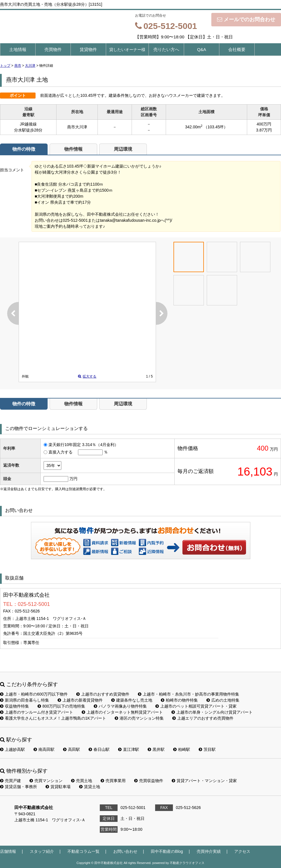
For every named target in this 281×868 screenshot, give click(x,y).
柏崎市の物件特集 (179, 700)
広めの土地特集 (223, 700)
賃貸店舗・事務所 (18, 787)
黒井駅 (156, 749)
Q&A (202, 49)
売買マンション (46, 781)
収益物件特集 (14, 706)
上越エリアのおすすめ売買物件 (203, 718)
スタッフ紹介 (42, 851)
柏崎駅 (182, 749)
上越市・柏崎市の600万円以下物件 (34, 694)
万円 (73, 479)
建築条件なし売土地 (132, 700)
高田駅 (72, 749)
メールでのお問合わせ (246, 19)
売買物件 (53, 49)
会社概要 (237, 49)
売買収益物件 (149, 781)
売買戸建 (10, 781)
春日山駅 (99, 749)
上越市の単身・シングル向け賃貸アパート (212, 712)
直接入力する (61, 452)
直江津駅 (129, 749)
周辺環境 (123, 149)
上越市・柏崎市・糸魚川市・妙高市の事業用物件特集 (189, 694)
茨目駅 (207, 749)
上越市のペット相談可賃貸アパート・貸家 (196, 706)
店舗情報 (8, 851)
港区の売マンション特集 (139, 718)
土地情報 (18, 49)
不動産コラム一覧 (83, 851)
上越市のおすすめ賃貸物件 (103, 694)
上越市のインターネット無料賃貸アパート (122, 712)
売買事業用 (113, 781)
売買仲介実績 (209, 851)
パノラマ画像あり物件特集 (120, 706)
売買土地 (82, 781)
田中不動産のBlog (167, 851)
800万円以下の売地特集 (61, 706)
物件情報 (73, 149)
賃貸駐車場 (58, 787)
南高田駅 (44, 749)
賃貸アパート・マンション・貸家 (204, 781)
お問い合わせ (214, 547)
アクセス (242, 851)
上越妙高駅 (12, 749)
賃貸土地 (90, 787)
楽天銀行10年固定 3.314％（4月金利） (83, 445)
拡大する (87, 376)
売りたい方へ (166, 49)
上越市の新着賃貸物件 (80, 700)
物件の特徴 (24, 149)
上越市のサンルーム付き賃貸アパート (37, 712)
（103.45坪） (216, 127)
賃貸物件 (88, 49)
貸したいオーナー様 (127, 50)
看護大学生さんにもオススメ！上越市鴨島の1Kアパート (53, 718)
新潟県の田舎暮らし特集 (25, 700)
